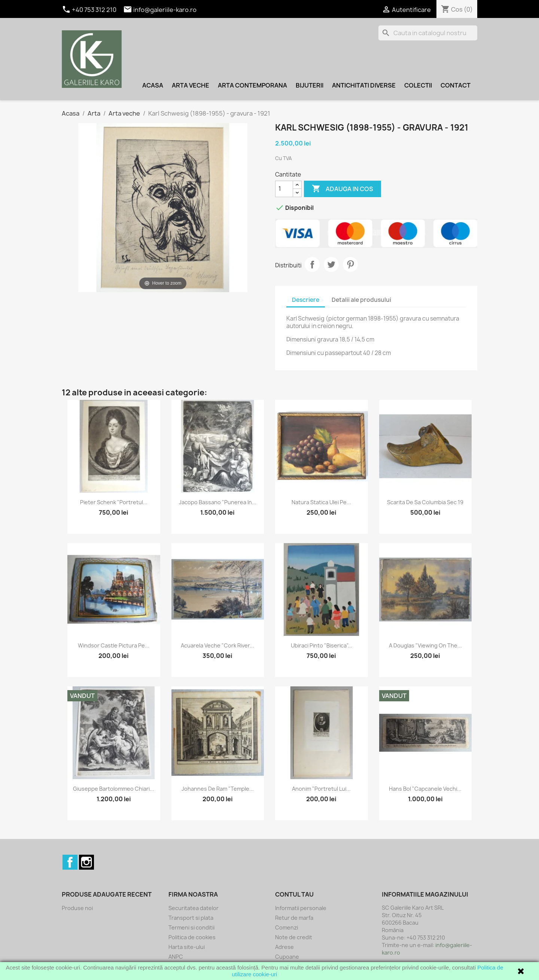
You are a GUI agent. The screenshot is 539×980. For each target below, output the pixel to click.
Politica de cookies (192, 937)
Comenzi (287, 927)
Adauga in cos (342, 189)
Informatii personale (301, 908)
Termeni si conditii (191, 927)
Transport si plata (191, 918)
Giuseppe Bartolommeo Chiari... (114, 789)
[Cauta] (428, 33)
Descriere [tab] (306, 300)
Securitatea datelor (194, 908)
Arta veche (191, 85)
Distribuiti (312, 264)
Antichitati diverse (364, 85)
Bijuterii (310, 85)
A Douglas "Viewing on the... (425, 645)
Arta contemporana (252, 85)
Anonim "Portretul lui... (321, 789)
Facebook (70, 862)
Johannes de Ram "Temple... (218, 789)
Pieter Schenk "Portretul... (114, 502)
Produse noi (77, 908)
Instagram (86, 862)
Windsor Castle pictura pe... (114, 645)
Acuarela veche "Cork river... (217, 645)
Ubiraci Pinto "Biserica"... (322, 645)
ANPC (176, 957)
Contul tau (294, 894)
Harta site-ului (187, 947)
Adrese (284, 947)
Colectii (418, 85)
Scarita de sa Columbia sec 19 (425, 502)
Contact (456, 85)
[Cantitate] (284, 189)
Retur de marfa (294, 918)
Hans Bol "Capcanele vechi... (425, 789)
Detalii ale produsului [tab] (361, 300)
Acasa (153, 85)
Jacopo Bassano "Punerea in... (218, 502)
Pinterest (350, 264)
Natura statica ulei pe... (321, 502)
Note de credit (294, 937)
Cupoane (287, 957)
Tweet (331, 264)
